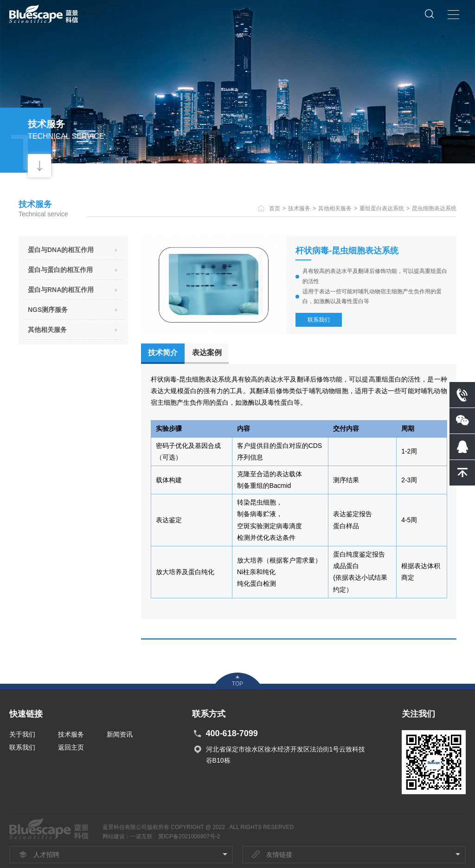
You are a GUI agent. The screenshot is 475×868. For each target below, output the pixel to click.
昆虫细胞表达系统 (434, 208)
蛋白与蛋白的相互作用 (60, 270)
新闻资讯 (120, 734)
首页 (275, 208)
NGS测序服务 (48, 310)
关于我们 (22, 734)
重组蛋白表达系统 (382, 208)
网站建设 (114, 836)
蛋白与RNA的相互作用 (61, 290)
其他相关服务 (335, 208)
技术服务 (299, 208)
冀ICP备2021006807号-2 (189, 836)
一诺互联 (141, 836)
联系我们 (319, 320)
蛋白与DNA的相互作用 (61, 250)
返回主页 (71, 747)
